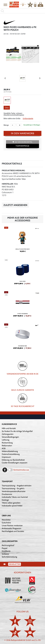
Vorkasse (5, 554)
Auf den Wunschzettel (22, 142)
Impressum (6, 457)
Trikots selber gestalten (11, 503)
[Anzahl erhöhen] (20, 125)
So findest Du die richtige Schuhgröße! (17, 431)
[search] (22, 11)
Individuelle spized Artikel (12, 506)
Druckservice (7, 494)
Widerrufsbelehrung (10, 451)
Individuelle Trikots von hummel (15, 497)
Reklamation (7, 446)
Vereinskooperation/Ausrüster (14, 491)
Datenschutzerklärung (11, 454)
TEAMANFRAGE (22, 146)
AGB (4, 448)
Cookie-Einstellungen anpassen (15, 463)
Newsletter (6, 520)
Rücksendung (7, 443)
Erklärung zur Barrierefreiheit (13, 460)
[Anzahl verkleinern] (12, 125)
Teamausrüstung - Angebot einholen (17, 486)
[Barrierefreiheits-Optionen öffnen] (5, 470)
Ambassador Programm (12, 528)
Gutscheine (6, 523)
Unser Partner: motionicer (12, 526)
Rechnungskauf (8, 545)
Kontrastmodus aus (21, 470)
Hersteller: (8, 184)
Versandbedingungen (10, 437)
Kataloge (5, 500)
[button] (5, 5)
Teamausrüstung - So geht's (13, 488)
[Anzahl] (16, 125)
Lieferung (6, 440)
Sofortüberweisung (9, 557)
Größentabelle (28, 119)
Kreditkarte (6, 551)
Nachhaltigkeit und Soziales (13, 531)
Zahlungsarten (8, 434)
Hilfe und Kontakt (9, 428)
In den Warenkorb (22, 133)
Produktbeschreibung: (13, 170)
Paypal (5, 548)
